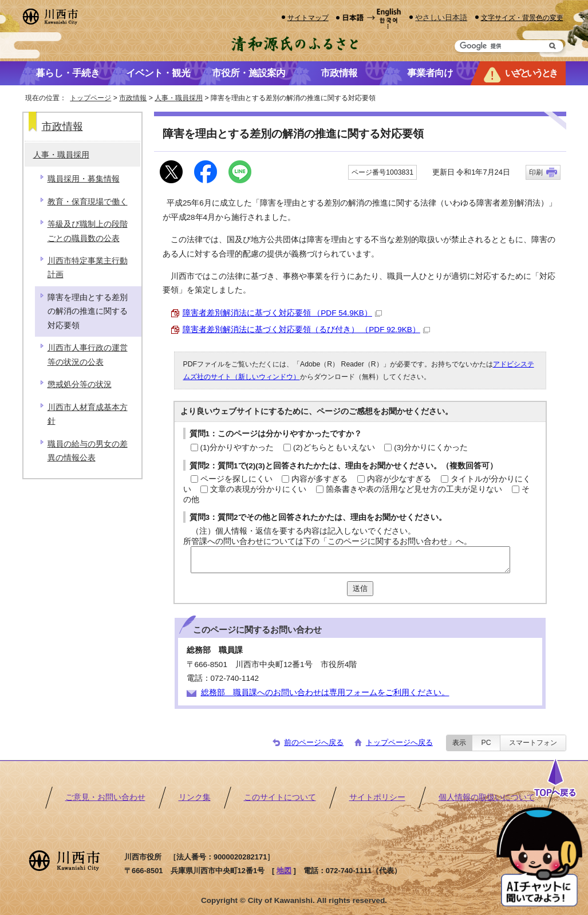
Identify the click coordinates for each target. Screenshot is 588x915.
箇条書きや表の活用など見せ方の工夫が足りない (414, 489)
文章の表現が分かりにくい (258, 489)
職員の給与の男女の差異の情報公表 (88, 451)
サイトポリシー (377, 797)
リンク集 (195, 797)
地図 (284, 871)
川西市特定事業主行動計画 (88, 268)
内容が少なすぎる (399, 479)
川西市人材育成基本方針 (88, 414)
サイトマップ (308, 17)
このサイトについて (280, 797)
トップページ (90, 98)
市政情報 (133, 98)
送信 (360, 588)
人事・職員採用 (179, 98)
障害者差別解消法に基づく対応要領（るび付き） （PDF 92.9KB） (306, 330)
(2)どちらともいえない (334, 447)
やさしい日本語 (441, 17)
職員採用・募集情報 (84, 179)
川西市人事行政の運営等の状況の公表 (88, 355)
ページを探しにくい (236, 479)
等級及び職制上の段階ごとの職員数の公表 (88, 231)
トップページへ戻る (399, 742)
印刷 (536, 172)
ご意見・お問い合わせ (105, 797)
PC (486, 743)
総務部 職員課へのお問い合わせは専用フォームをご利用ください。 (325, 693)
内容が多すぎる (319, 479)
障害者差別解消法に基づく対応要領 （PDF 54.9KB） (282, 313)
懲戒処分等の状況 (80, 384)
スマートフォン (533, 743)
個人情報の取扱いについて (487, 797)
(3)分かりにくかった (431, 447)
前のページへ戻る (314, 742)
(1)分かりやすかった (237, 447)
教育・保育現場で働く (88, 202)
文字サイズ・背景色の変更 (522, 17)
